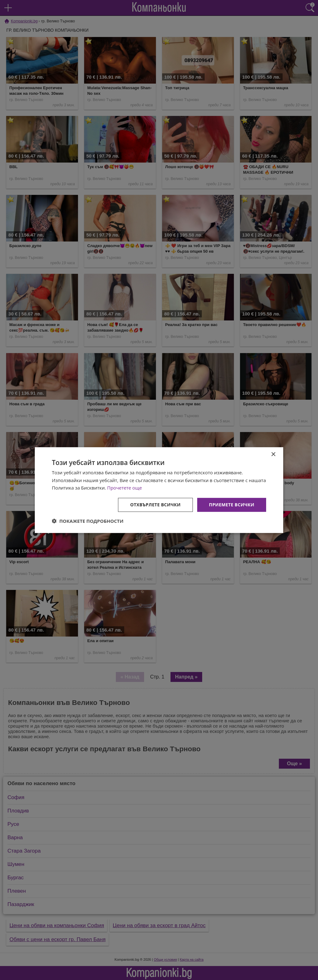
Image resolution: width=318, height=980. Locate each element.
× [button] (273, 454)
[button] (88, 521)
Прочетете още (125, 488)
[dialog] (159, 490)
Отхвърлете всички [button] (155, 505)
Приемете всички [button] (232, 505)
